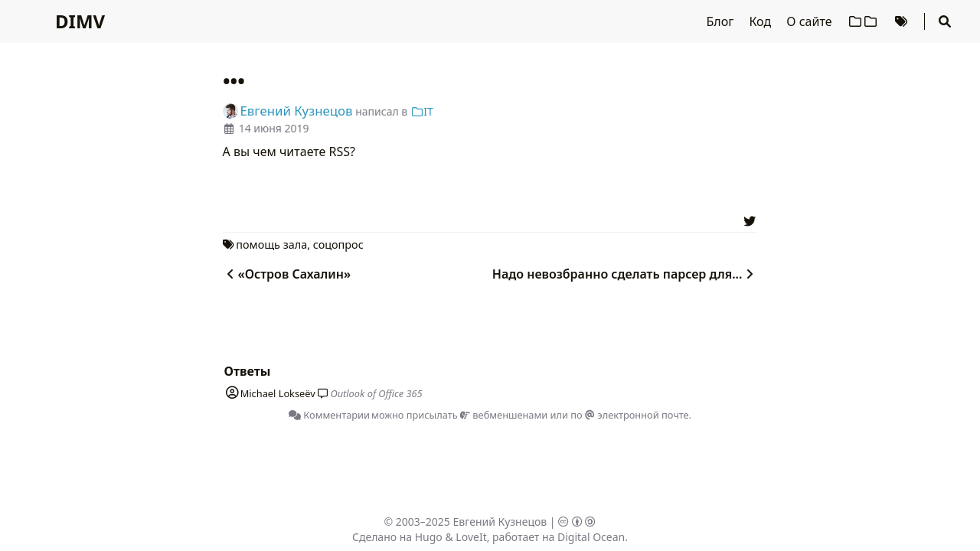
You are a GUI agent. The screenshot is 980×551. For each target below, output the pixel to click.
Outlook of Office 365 (376, 393)
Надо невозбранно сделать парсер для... (625, 274)
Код (761, 21)
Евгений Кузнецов (500, 522)
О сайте (810, 21)
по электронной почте (629, 415)
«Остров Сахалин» (287, 274)
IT (422, 111)
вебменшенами (504, 415)
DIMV (80, 21)
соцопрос (338, 245)
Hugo (429, 537)
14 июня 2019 (274, 128)
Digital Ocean (591, 537)
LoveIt (471, 537)
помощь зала (271, 245)
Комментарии (329, 415)
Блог (722, 21)
